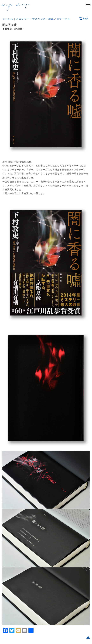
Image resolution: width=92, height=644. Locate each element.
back (84, 19)
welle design (16, 8)
